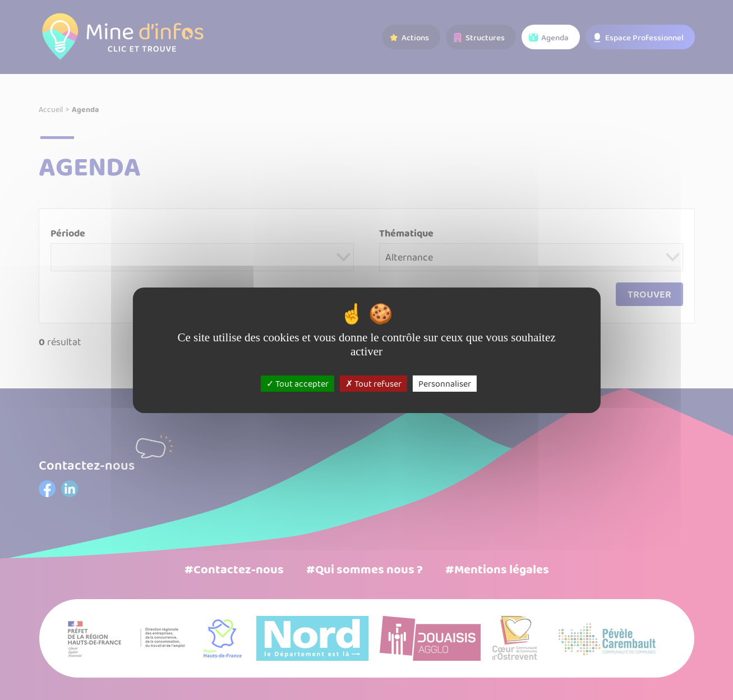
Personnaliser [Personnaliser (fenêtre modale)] (445, 383)
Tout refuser (374, 383)
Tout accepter (298, 383)
